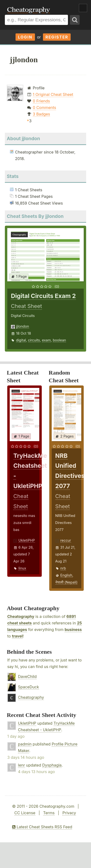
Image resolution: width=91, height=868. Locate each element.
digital (21, 340)
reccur (66, 540)
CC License (25, 813)
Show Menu (83, 8)
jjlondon (23, 326)
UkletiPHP (27, 540)
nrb (63, 568)
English (66, 575)
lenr (21, 765)
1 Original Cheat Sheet (53, 94)
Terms (49, 813)
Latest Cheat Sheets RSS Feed (42, 827)
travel (17, 636)
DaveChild (27, 676)
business (73, 630)
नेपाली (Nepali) (66, 582)
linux (22, 568)
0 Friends (41, 101)
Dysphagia (52, 765)
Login (25, 37)
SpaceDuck (29, 687)
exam (46, 340)
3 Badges (41, 114)
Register (57, 37)
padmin (25, 744)
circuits (34, 340)
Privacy (69, 813)
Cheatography (21, 616)
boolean (59, 340)
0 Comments (44, 108)
